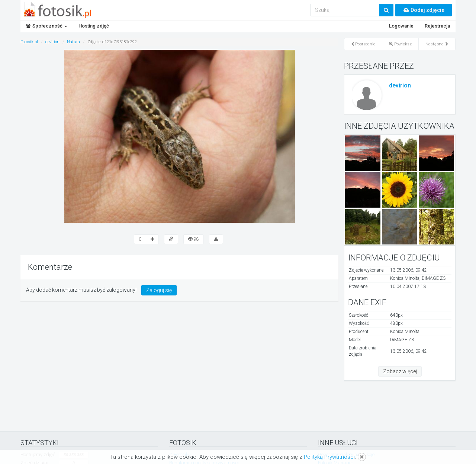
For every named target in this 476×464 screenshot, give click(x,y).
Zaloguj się (159, 290)
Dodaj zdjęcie (424, 10)
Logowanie (401, 26)
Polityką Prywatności (329, 457)
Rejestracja (437, 26)
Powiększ (400, 44)
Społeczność (47, 26)
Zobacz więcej (400, 371)
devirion (400, 85)
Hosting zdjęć (94, 26)
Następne (437, 44)
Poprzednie (363, 44)
